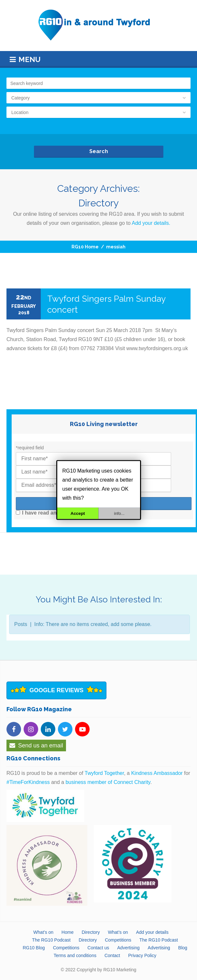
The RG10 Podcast (51, 940)
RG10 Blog (34, 948)
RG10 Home (85, 247)
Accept (78, 513)
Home (67, 932)
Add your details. (151, 223)
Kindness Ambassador (157, 773)
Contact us (98, 948)
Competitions (118, 940)
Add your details (152, 932)
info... (119, 513)
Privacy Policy (142, 955)
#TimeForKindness (28, 782)
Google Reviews (56, 690)
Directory (91, 932)
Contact (112, 955)
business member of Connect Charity (108, 782)
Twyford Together (104, 773)
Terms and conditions (75, 955)
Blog (183, 948)
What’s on (43, 932)
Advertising (128, 948)
